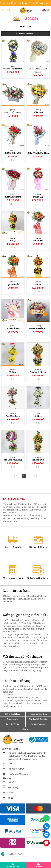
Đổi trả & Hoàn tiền (38, 724)
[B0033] (38, 326)
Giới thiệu (25, 729)
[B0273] (38, 66)
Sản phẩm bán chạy (26, 34)
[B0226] (38, 110)
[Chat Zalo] (46, 835)
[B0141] (38, 150)
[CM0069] (38, 457)
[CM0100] (38, 282)
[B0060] (13, 326)
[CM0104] (38, 238)
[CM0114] (38, 194)
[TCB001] (13, 66)
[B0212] (13, 150)
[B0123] (13, 194)
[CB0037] (38, 413)
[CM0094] (13, 370)
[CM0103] (13, 282)
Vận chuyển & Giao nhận (38, 719)
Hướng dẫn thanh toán (38, 714)
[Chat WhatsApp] (46, 818)
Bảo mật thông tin (13, 724)
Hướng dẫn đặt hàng (13, 714)
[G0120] (13, 110)
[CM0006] (13, 413)
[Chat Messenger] (46, 843)
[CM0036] (38, 370)
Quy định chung (13, 719)
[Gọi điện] (46, 826)
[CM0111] (13, 238)
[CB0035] (13, 457)
